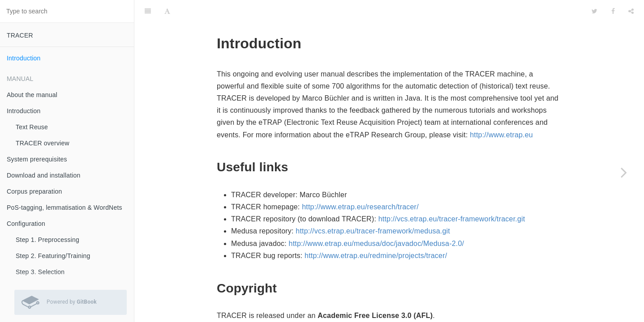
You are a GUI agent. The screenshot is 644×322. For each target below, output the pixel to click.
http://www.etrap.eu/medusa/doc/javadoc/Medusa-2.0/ (377, 244)
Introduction (24, 58)
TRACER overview (43, 143)
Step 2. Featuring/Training (53, 256)
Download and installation (44, 175)
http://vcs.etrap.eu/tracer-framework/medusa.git (373, 231)
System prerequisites (37, 159)
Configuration (26, 224)
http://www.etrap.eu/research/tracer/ (360, 207)
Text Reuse (32, 127)
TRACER (20, 35)
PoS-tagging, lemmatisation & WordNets (64, 208)
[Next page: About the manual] (624, 172)
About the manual (32, 95)
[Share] (631, 11)
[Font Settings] (167, 11)
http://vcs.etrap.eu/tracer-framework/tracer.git (452, 219)
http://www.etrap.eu (501, 135)
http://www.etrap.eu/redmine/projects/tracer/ (376, 256)
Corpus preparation (34, 191)
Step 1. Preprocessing (47, 240)
